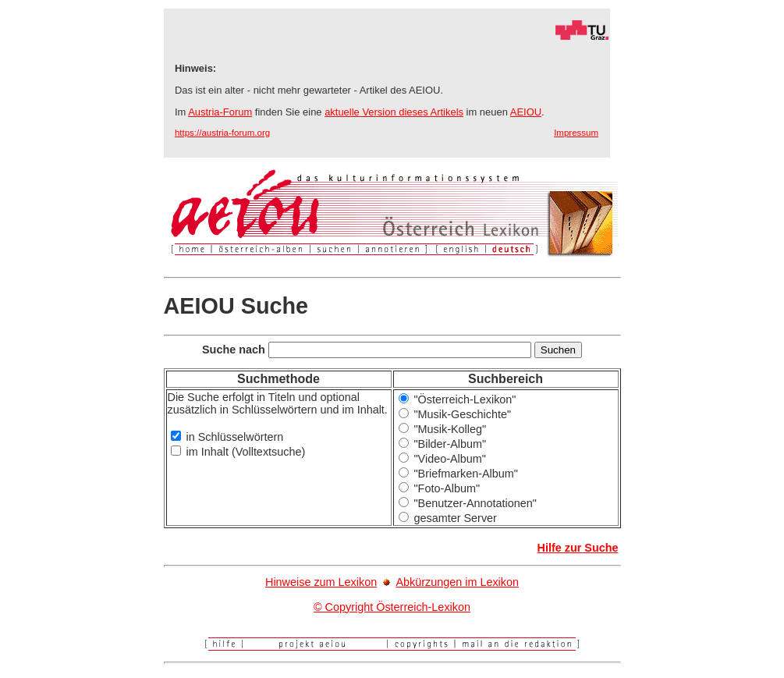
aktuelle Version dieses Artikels (394, 112)
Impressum (576, 133)
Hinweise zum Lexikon (321, 582)
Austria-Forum (220, 112)
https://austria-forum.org (222, 133)
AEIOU (526, 112)
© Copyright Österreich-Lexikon (392, 607)
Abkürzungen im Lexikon (457, 582)
